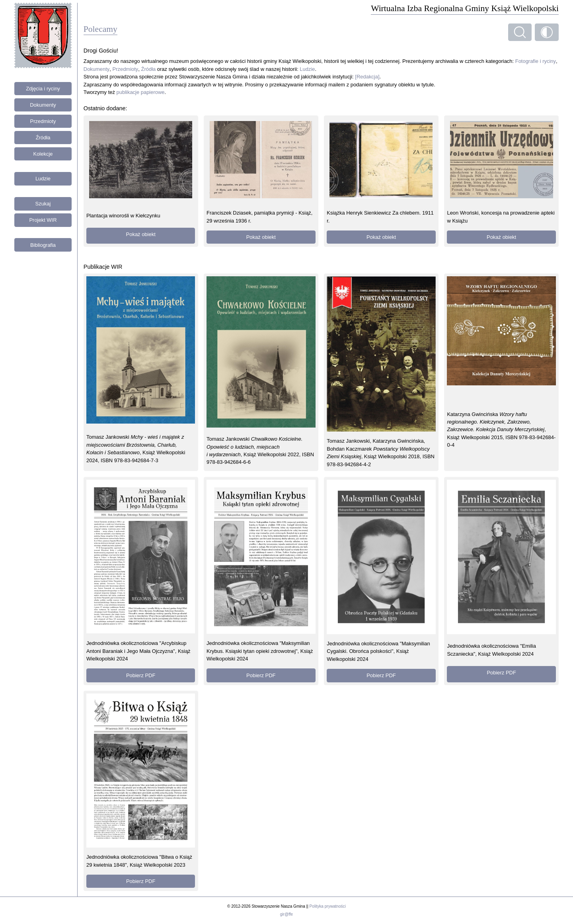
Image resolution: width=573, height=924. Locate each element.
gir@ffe (286, 914)
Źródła (43, 138)
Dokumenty (43, 105)
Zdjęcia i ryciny (43, 89)
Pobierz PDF (141, 675)
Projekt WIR (43, 220)
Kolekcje (43, 154)
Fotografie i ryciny (536, 61)
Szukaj (43, 204)
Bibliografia (43, 245)
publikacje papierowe (141, 92)
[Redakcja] (367, 77)
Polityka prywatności (328, 906)
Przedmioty (43, 121)
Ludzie (43, 179)
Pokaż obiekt (141, 234)
